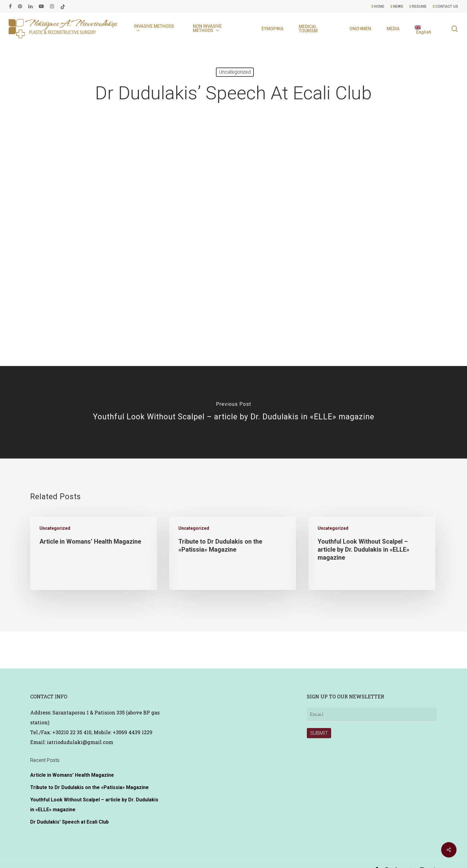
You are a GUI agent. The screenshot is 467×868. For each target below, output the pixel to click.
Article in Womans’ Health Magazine (72, 775)
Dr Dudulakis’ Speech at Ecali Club (69, 822)
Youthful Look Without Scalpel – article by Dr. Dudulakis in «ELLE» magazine (94, 805)
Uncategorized (235, 72)
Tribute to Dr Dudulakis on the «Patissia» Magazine (89, 787)
